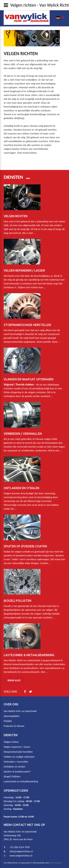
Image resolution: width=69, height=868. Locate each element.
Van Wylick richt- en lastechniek (20, 711)
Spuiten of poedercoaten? (17, 772)
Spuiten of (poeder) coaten (25, 544)
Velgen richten (16, 214)
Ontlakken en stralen (21, 485)
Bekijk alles (14, 680)
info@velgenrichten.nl (21, 851)
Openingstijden (12, 716)
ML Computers (56, 863)
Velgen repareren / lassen (24, 268)
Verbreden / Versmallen (23, 431)
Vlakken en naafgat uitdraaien (29, 377)
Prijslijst (8, 721)
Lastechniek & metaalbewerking (29, 652)
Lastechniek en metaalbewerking (21, 781)
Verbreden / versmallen (16, 762)
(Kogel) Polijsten (17, 598)
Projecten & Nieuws (14, 726)
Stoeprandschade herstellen (27, 322)
